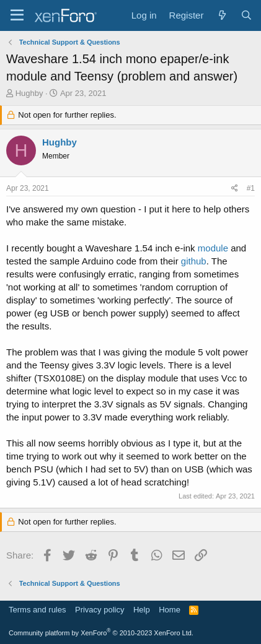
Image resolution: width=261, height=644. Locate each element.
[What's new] (222, 15)
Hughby (29, 93)
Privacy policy (100, 610)
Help (142, 610)
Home (170, 610)
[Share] (235, 189)
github (194, 261)
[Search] (246, 15)
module (213, 248)
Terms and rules (37, 610)
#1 (251, 188)
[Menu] (17, 15)
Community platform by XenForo (101, 633)
